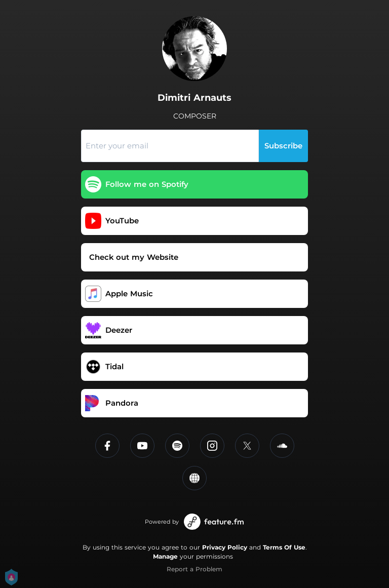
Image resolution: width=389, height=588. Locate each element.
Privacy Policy (225, 547)
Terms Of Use (284, 547)
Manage (165, 556)
